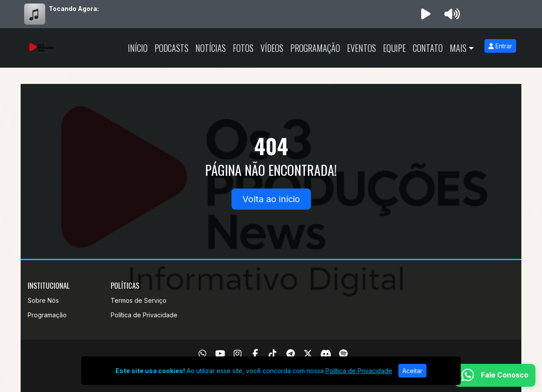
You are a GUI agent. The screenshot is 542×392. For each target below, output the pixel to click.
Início (138, 48)
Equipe (394, 48)
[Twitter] (308, 354)
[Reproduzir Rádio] (426, 14)
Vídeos (272, 48)
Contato (428, 48)
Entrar (500, 46)
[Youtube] (220, 354)
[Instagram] (238, 354)
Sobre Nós (43, 300)
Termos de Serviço (139, 300)
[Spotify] (343, 354)
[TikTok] (273, 354)
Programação (315, 48)
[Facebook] (255, 354)
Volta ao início (271, 199)
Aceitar (412, 371)
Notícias (211, 48)
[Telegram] (291, 354)
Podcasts (172, 48)
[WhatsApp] (202, 354)
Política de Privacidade (144, 315)
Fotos (243, 48)
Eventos (361, 48)
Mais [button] (458, 48)
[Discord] (326, 354)
